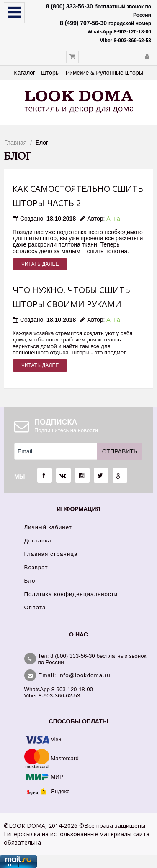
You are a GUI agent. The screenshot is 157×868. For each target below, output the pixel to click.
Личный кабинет (48, 527)
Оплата (35, 607)
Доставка (38, 541)
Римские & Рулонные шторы (104, 73)
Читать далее (40, 264)
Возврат (36, 567)
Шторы (50, 73)
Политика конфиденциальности (71, 594)
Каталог (24, 73)
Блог (31, 581)
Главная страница (51, 554)
